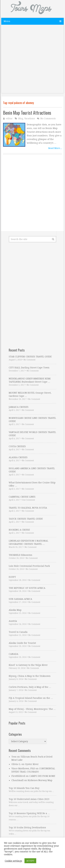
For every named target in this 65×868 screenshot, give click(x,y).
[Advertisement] (32, 61)
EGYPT (12, 577)
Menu (7, 21)
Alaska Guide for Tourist (22, 643)
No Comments (48, 118)
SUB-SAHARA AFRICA (20, 599)
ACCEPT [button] (30, 861)
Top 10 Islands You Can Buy (24, 788)
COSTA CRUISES (17, 446)
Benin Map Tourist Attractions (27, 113)
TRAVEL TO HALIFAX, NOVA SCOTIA (28, 508)
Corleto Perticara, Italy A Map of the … (30, 687)
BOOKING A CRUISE (19, 530)
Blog (21, 118)
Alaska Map (15, 610)
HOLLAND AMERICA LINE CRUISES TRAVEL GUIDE (32, 470)
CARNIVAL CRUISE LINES (22, 497)
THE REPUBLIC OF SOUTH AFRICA (27, 588)
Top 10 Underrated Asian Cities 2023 (29, 799)
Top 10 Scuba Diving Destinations (27, 827)
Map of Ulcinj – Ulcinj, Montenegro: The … (32, 709)
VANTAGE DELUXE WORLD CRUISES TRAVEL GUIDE (32, 434)
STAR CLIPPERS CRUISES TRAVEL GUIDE (30, 357)
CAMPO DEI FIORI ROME (42, 776)
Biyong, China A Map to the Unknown (30, 676)
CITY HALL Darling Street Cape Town (29, 368)
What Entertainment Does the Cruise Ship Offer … (32, 484)
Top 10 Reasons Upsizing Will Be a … (29, 813)
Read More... (55, 148)
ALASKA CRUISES (18, 457)
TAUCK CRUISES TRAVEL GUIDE (26, 519)
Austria (13, 621)
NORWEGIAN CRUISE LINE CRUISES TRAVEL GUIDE (32, 420)
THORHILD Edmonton (21, 555)
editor (9, 118)
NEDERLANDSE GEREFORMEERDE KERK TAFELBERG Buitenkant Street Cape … (30, 380)
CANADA (14, 654)
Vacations (30, 118)
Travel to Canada (18, 632)
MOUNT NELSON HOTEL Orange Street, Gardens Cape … (30, 394)
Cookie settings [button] (13, 861)
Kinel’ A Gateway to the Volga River (28, 665)
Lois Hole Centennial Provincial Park (29, 566)
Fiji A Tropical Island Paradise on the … (31, 698)
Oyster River (32, 764)
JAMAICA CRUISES (19, 407)
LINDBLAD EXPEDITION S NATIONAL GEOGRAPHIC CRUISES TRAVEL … (28, 542)
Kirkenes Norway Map (40, 780)
